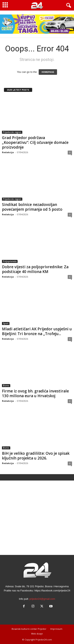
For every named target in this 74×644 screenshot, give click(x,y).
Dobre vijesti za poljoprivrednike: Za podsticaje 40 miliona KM (35, 269)
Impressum (56, 629)
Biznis (6, 385)
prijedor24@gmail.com (42, 599)
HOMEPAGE (48, 72)
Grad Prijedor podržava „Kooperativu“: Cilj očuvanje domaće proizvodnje (35, 142)
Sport (6, 323)
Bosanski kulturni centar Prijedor (29, 629)
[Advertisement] (37, 518)
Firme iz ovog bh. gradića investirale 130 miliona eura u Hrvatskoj (35, 393)
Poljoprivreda (10, 261)
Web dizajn (37, 634)
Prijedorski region (12, 132)
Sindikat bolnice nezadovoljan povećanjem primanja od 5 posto (32, 207)
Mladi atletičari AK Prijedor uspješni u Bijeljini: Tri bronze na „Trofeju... (37, 331)
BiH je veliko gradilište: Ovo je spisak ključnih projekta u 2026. (36, 456)
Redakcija (8, 152)
